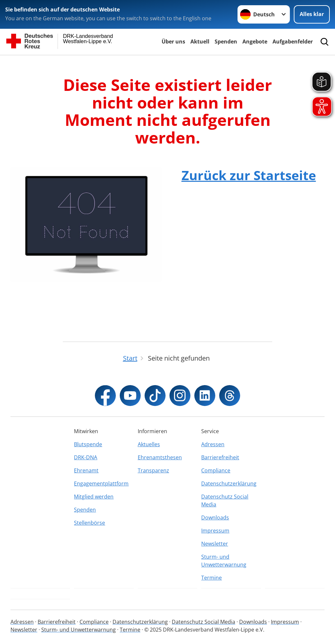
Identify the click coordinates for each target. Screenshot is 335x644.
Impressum (215, 531)
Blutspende (88, 444)
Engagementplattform (101, 483)
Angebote (255, 42)
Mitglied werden (94, 497)
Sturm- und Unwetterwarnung (224, 561)
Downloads (215, 517)
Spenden (226, 42)
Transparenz (153, 470)
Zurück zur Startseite (249, 175)
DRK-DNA (86, 457)
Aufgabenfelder (293, 42)
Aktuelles (149, 444)
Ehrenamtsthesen (160, 457)
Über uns (173, 42)
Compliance (216, 470)
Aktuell (200, 42)
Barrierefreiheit (220, 457)
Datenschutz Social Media (225, 500)
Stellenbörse (89, 523)
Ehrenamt (86, 470)
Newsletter (215, 544)
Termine (212, 578)
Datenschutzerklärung (229, 483)
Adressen (213, 444)
